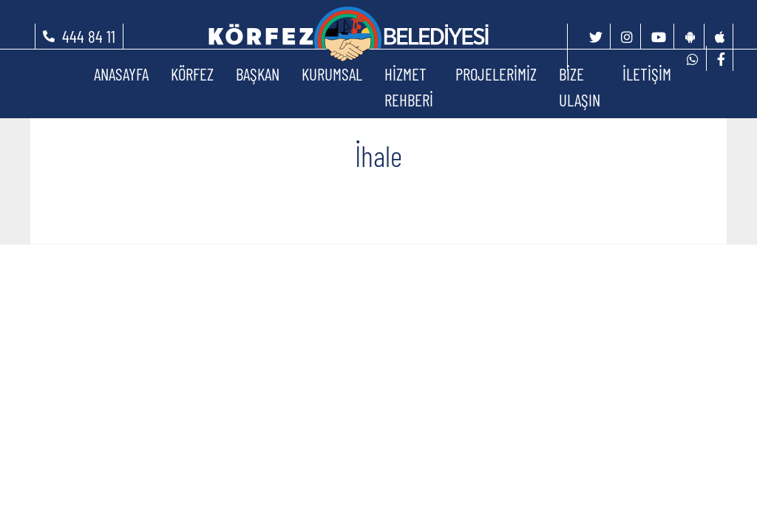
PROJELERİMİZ (496, 74)
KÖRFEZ (192, 74)
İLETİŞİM (647, 74)
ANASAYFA (121, 74)
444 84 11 (89, 36)
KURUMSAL (332, 74)
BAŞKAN (258, 74)
